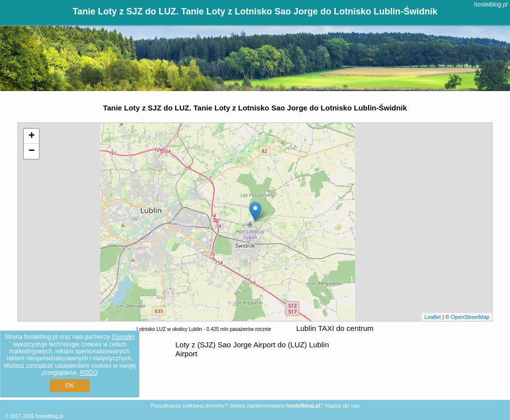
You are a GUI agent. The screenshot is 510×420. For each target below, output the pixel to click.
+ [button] (32, 136)
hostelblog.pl (491, 4)
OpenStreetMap (470, 317)
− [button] (32, 151)
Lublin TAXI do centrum (335, 328)
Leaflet (433, 317)
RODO (89, 373)
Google (123, 337)
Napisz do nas (342, 406)
